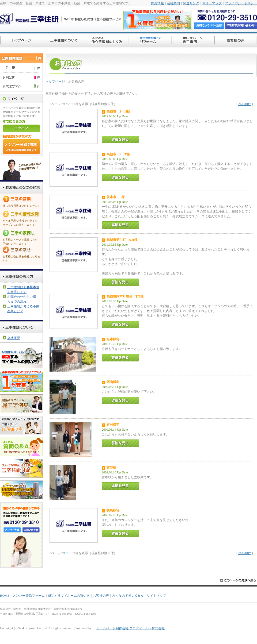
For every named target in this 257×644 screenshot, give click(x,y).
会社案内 (173, 3)
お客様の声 (101, 596)
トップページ (55, 82)
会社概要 (14, 338)
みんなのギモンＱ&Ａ (128, 596)
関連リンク (191, 3)
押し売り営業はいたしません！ (21, 206)
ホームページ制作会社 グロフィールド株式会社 (131, 628)
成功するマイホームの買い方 (69, 596)
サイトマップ (212, 3)
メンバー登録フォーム (29, 596)
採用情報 (157, 3)
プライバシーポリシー (241, 3)
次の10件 (245, 104)
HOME (5, 596)
